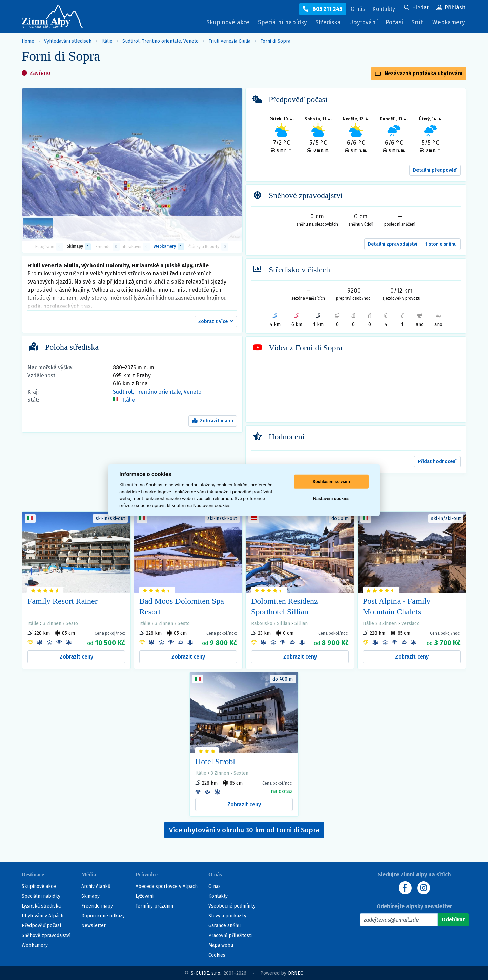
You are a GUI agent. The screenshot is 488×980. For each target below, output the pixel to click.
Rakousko (262, 623)
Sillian (283, 623)
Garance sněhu (225, 926)
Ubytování (362, 24)
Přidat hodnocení (437, 462)
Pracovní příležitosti (230, 935)
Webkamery (448, 23)
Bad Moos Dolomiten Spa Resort (182, 606)
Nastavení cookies (331, 498)
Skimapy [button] (79, 247)
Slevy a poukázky (227, 916)
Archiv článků (96, 886)
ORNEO (296, 973)
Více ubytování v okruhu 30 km (244, 830)
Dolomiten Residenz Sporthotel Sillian (284, 606)
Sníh (418, 24)
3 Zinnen (52, 623)
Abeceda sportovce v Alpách (167, 886)
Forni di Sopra (275, 41)
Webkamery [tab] (169, 247)
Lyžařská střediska (41, 906)
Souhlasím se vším (331, 482)
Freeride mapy (97, 906)
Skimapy (90, 896)
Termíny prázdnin (154, 906)
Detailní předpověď (435, 170)
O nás (215, 886)
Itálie (107, 41)
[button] (216, 322)
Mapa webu (221, 945)
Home (28, 41)
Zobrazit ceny (76, 657)
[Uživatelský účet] (416, 8)
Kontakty (218, 896)
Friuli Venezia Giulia (229, 41)
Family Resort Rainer (63, 601)
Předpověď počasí (41, 926)
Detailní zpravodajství (393, 244)
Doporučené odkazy (103, 916)
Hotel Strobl (215, 762)
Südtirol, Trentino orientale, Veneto (160, 41)
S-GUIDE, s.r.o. (206, 973)
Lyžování (145, 896)
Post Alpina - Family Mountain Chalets (397, 606)
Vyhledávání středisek (68, 41)
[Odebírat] (453, 920)
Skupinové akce (220, 23)
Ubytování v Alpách (43, 916)
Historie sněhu (441, 244)
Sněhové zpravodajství (46, 935)
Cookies (217, 955)
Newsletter (94, 926)
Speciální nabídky (276, 23)
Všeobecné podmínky (232, 906)
